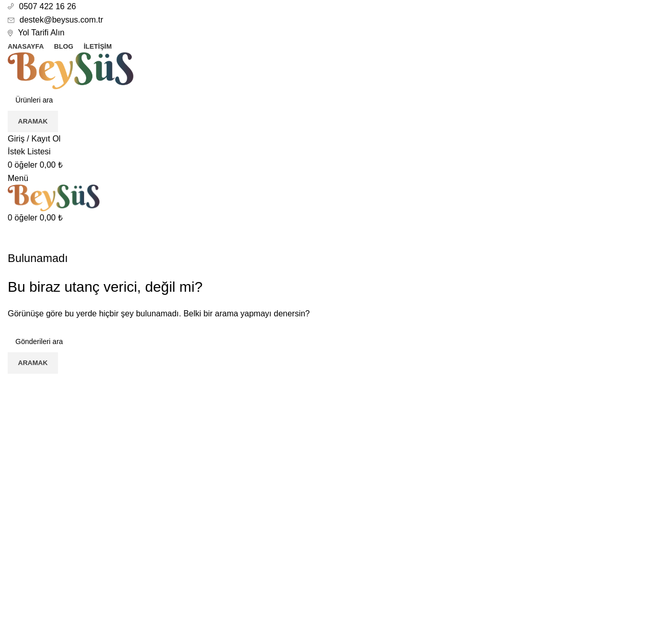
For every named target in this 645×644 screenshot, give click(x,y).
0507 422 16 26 (42, 6)
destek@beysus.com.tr (55, 20)
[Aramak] (322, 100)
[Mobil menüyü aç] (18, 178)
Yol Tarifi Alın (36, 33)
